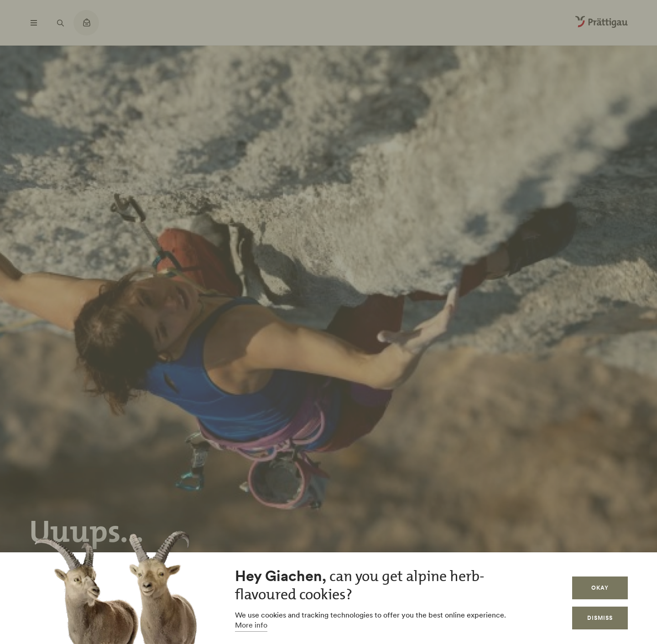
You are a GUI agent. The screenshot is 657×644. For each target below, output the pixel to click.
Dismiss (600, 618)
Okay (600, 588)
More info (251, 625)
